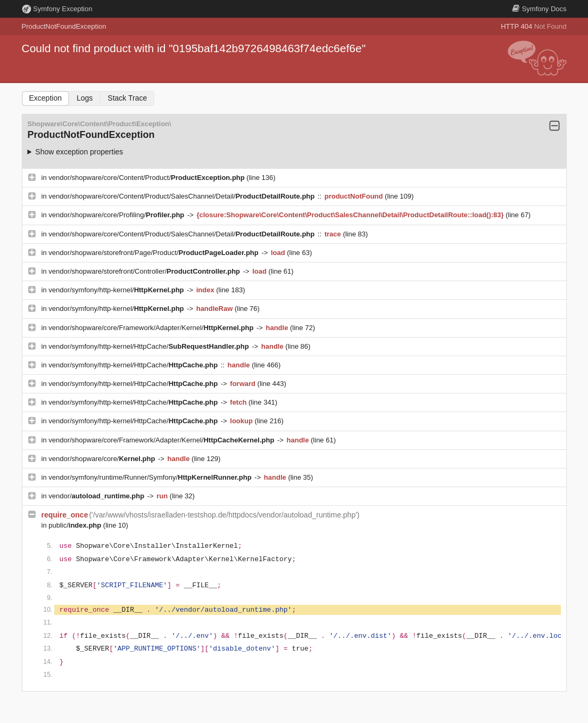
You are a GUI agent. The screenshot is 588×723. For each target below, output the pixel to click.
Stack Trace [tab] (127, 98)
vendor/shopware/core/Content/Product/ (147, 178)
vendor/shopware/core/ (103, 459)
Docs (539, 9)
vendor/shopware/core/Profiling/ (117, 215)
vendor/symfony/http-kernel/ (117, 290)
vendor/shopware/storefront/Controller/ (145, 271)
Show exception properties (79, 152)
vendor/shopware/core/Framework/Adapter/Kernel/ (152, 328)
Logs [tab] (85, 98)
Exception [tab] (45, 98)
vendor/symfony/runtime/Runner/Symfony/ (151, 477)
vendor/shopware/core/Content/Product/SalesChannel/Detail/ (183, 196)
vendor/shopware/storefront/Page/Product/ (154, 253)
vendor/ (97, 496)
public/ (76, 525)
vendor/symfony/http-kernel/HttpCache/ (150, 346)
